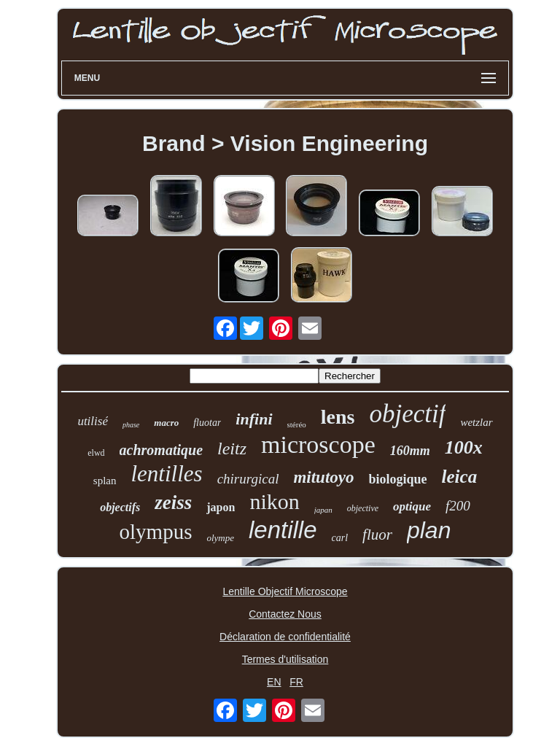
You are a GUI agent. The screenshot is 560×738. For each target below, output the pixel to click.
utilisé (93, 421)
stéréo (297, 424)
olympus (156, 532)
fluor (377, 535)
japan (323, 510)
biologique (398, 479)
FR (296, 682)
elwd (96, 453)
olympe (220, 538)
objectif (407, 414)
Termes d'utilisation (285, 659)
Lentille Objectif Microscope (285, 591)
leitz (232, 448)
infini (254, 419)
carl (340, 538)
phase (131, 425)
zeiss (173, 502)
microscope (318, 444)
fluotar (207, 423)
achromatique (161, 450)
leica (460, 477)
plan (429, 530)
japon (221, 507)
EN (274, 682)
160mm (410, 451)
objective (363, 508)
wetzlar (476, 422)
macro (166, 423)
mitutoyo (323, 477)
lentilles (167, 474)
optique (412, 506)
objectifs (120, 507)
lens (338, 417)
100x (464, 447)
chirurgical (248, 479)
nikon (274, 501)
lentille (283, 530)
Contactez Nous (285, 614)
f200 (458, 506)
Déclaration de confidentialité (285, 637)
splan (105, 481)
